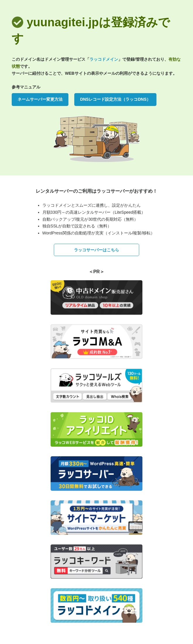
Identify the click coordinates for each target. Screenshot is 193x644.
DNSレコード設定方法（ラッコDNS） (115, 99)
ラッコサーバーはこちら (96, 250)
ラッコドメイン (104, 59)
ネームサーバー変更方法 (40, 99)
